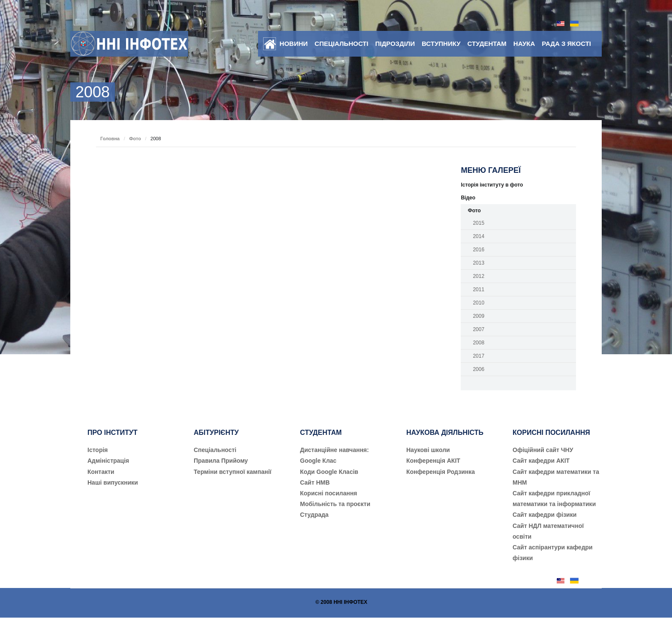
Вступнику (441, 44)
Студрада (314, 515)
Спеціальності (341, 44)
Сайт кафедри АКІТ (541, 461)
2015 (478, 223)
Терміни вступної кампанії (232, 472)
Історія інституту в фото (492, 185)
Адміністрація (108, 461)
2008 (478, 343)
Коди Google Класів (329, 472)
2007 (478, 329)
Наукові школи (428, 450)
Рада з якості (566, 44)
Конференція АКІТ (433, 461)
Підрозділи (395, 44)
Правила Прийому (221, 461)
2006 (478, 369)
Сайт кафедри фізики (544, 515)
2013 (478, 263)
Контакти (101, 472)
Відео (468, 198)
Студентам (487, 44)
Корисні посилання (328, 493)
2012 (478, 276)
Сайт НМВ (315, 482)
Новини (294, 44)
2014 (478, 236)
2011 (478, 289)
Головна (110, 139)
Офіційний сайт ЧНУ (543, 450)
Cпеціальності (215, 450)
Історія (98, 450)
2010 (478, 303)
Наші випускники (113, 482)
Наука (524, 44)
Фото (135, 139)
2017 (478, 356)
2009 (478, 316)
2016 (478, 250)
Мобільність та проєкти (335, 504)
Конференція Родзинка (441, 472)
